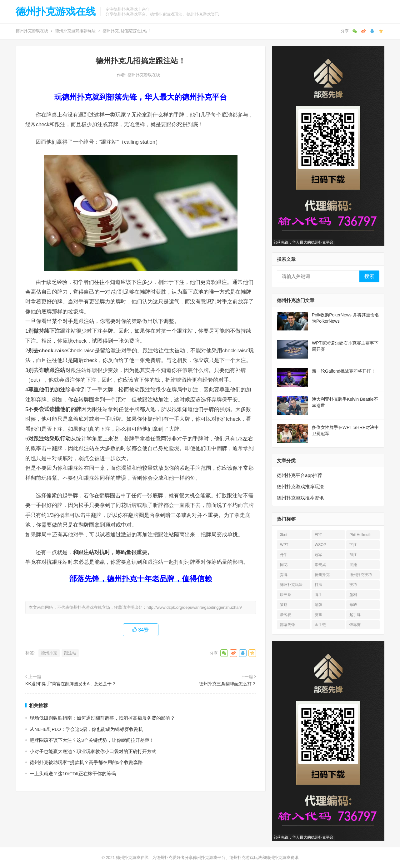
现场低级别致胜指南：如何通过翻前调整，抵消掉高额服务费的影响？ (102, 718)
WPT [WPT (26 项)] (284, 545)
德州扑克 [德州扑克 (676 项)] (322, 575)
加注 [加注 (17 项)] (353, 555)
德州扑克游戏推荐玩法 (75, 31)
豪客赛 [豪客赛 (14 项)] (286, 615)
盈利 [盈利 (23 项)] (353, 595)
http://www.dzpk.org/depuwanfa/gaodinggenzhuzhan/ (194, 607)
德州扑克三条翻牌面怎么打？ (227, 684)
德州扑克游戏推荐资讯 (300, 498)
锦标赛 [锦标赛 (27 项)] (355, 625)
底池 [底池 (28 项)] (353, 565)
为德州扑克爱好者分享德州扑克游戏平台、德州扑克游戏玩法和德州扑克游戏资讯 (225, 858)
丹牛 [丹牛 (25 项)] (284, 555)
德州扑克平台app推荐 (300, 475)
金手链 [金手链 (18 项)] (320, 625)
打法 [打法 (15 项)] (318, 585)
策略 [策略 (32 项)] (284, 605)
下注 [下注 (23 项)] (353, 545)
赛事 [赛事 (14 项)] (318, 615)
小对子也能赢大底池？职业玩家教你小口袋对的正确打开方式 (93, 751)
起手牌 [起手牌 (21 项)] (355, 615)
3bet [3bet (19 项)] (284, 535)
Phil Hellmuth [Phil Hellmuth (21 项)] (360, 535)
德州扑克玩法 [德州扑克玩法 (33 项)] (291, 585)
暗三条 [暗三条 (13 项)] (286, 595)
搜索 (369, 276)
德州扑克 (49, 653)
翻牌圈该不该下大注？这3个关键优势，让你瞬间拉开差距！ (92, 740)
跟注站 (70, 653)
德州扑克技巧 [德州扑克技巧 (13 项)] (361, 575)
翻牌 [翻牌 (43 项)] (318, 605)
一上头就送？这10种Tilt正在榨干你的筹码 (73, 774)
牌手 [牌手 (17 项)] (318, 595)
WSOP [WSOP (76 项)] (320, 545)
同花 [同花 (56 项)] (284, 565)
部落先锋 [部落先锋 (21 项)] (287, 625)
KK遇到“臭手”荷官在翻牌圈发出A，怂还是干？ (71, 684)
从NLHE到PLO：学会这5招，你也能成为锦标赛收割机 (86, 729)
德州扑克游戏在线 (56, 12)
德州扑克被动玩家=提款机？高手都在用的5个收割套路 (86, 762)
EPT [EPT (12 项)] (318, 535)
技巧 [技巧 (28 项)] (353, 585)
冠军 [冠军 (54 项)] (318, 555)
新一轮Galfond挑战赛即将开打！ (344, 371)
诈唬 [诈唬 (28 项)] (353, 605)
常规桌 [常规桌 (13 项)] (320, 565)
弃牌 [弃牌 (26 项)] (284, 575)
